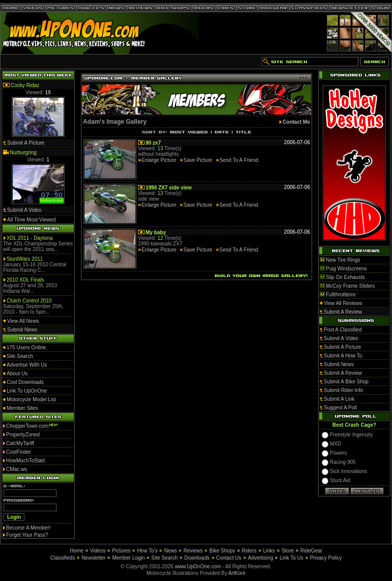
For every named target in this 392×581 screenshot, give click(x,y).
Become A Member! (28, 528)
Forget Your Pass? (27, 535)
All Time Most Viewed (31, 220)
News (170, 551)
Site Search (164, 558)
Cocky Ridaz (25, 85)
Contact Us (229, 558)
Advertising (260, 558)
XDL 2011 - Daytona (30, 238)
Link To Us (291, 558)
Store (288, 551)
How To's (147, 551)
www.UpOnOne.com (198, 566)
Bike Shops (222, 551)
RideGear (311, 551)
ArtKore (237, 573)
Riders (249, 551)
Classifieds (63, 558)
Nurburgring (23, 153)
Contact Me (296, 122)
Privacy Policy (326, 558)
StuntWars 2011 (25, 259)
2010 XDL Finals (25, 280)
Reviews (193, 551)
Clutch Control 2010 (29, 301)
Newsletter (93, 558)
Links (269, 551)
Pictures (121, 551)
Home (77, 551)
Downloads (197, 558)
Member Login (128, 558)
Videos (98, 551)
